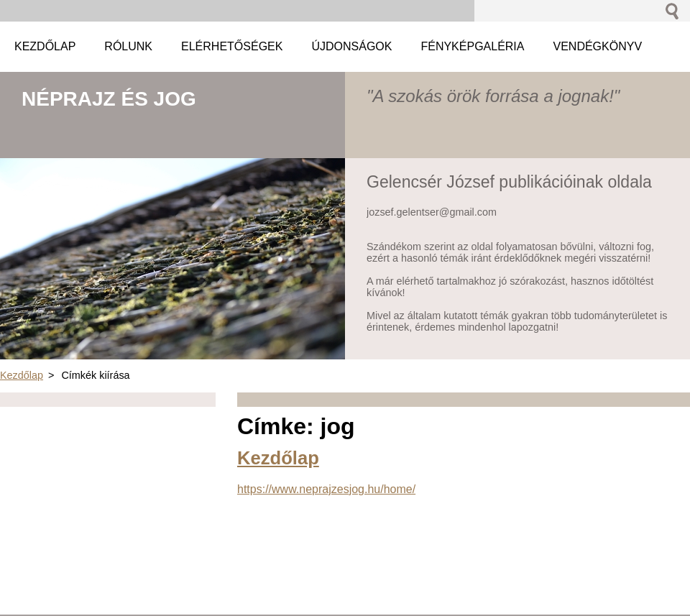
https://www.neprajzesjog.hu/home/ (326, 489)
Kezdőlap (22, 375)
